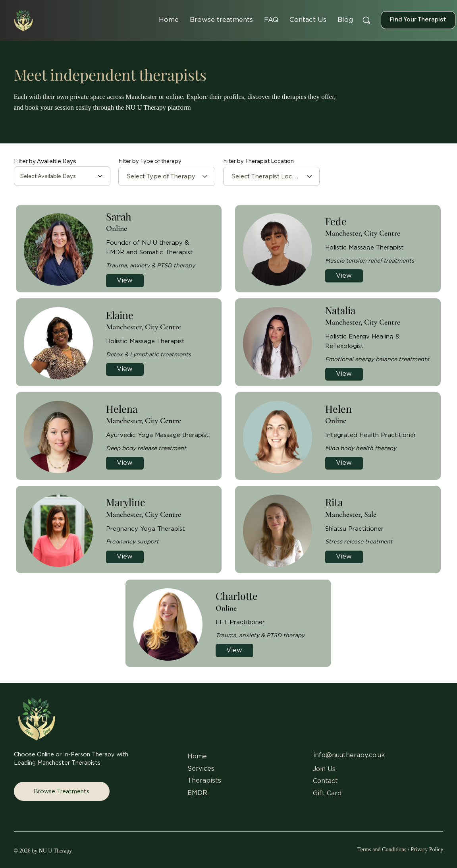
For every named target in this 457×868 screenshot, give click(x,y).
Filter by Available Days (45, 161)
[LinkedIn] (374, 805)
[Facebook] (337, 805)
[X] (356, 805)
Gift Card (327, 793)
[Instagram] (319, 805)
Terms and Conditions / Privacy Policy (400, 850)
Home (198, 756)
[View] (125, 281)
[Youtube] (410, 805)
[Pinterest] (392, 805)
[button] (221, 20)
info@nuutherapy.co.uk (349, 755)
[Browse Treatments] (62, 791)
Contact (325, 781)
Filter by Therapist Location (258, 161)
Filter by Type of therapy (150, 161)
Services (201, 769)
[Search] (366, 20)
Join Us (324, 769)
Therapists (204, 781)
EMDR (197, 793)
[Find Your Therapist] (418, 20)
